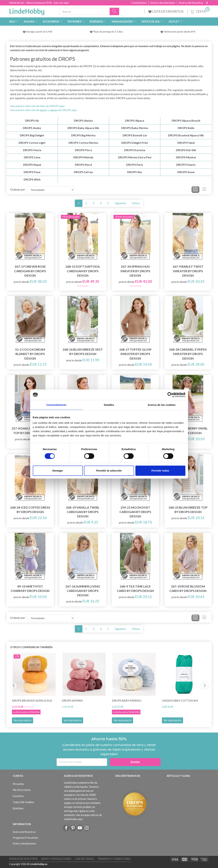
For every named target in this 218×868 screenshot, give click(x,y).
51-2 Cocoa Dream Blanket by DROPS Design (30, 354)
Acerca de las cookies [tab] (162, 405)
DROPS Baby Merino (127, 700)
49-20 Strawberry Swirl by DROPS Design (188, 431)
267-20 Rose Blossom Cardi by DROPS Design (188, 589)
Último (136, 203)
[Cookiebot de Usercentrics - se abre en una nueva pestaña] (170, 395)
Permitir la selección (109, 471)
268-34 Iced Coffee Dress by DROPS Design (30, 510)
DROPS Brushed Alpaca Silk (32, 700)
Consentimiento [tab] (56, 405)
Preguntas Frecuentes (26, 838)
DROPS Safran (72, 700)
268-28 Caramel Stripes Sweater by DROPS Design (188, 354)
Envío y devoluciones (163, 3)
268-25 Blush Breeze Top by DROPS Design (188, 510)
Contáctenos (139, 3)
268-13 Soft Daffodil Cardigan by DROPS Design (83, 271)
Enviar (135, 762)
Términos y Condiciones (114, 859)
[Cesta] (200, 11)
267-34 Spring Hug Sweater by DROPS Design (135, 271)
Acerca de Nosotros (191, 3)
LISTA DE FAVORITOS (166, 11)
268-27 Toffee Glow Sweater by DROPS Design (135, 354)
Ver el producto (23, 720)
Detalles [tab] (109, 405)
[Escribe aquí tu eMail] (82, 762)
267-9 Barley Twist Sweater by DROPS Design (188, 271)
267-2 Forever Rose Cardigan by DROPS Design (30, 271)
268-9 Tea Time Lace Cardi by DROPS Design (135, 589)
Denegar (58, 471)
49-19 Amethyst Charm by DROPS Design (30, 589)
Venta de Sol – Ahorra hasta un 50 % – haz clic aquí (39, 3)
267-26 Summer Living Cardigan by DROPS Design (83, 591)
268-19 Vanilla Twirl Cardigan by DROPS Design (83, 512)
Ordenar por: (18, 189)
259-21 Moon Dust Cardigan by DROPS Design (135, 512)
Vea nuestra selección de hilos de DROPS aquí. (37, 106)
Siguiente (120, 203)
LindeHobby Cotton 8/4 (180, 700)
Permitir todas (160, 471)
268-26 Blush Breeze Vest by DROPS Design (83, 352)
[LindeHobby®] (27, 11)
